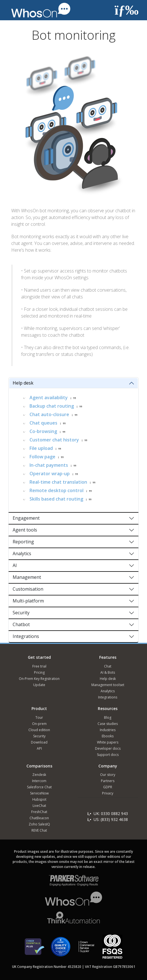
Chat (108, 666)
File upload (41, 448)
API (39, 748)
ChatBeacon (39, 818)
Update (39, 685)
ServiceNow (39, 793)
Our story (108, 775)
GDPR (108, 787)
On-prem (39, 724)
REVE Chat (39, 830)
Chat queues (43, 423)
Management (27, 577)
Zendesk (39, 775)
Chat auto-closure (49, 414)
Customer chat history (54, 440)
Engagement (26, 518)
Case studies (108, 724)
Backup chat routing (52, 406)
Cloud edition (39, 730)
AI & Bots (108, 672)
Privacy (108, 793)
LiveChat (39, 806)
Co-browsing (43, 431)
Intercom (39, 781)
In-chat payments (49, 465)
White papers (108, 742)
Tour (39, 717)
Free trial (39, 666)
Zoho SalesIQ (39, 824)
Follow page (42, 457)
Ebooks (108, 736)
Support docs (108, 755)
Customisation (28, 589)
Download (39, 742)
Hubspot (39, 799)
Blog (108, 717)
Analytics (22, 553)
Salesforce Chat (39, 787)
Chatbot (21, 624)
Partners (108, 781)
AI (15, 565)
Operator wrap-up (50, 474)
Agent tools (25, 530)
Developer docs (108, 748)
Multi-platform (28, 601)
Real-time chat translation (58, 482)
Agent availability (49, 398)
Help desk (23, 383)
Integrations (26, 636)
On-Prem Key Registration (39, 679)
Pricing (39, 672)
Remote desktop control (56, 490)
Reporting (23, 542)
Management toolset (108, 685)
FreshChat (39, 812)
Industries (108, 730)
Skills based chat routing (56, 499)
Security (21, 613)
